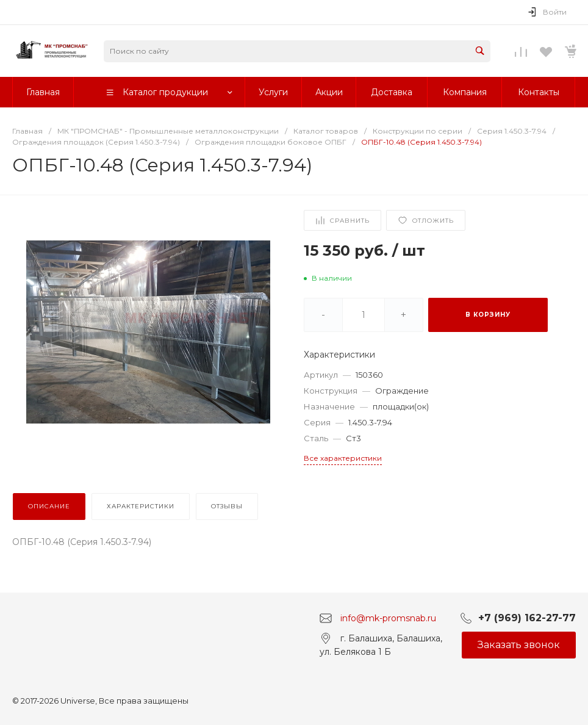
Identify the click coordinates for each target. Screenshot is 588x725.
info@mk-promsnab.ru (388, 618)
